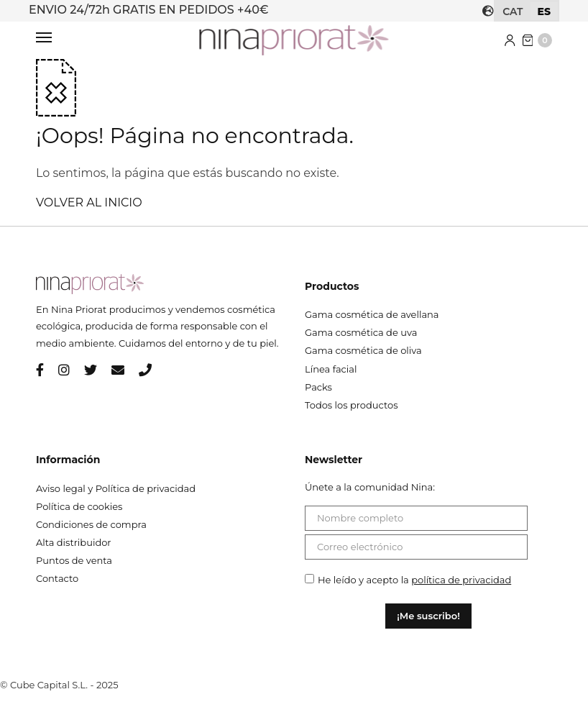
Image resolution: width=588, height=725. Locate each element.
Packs (318, 387)
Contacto (57, 578)
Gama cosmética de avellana (372, 314)
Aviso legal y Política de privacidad (116, 488)
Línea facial (331, 369)
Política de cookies (79, 506)
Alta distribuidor (74, 542)
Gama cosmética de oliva (363, 350)
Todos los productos (352, 405)
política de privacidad (461, 580)
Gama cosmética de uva (361, 332)
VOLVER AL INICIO (89, 202)
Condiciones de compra (91, 524)
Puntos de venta (74, 560)
